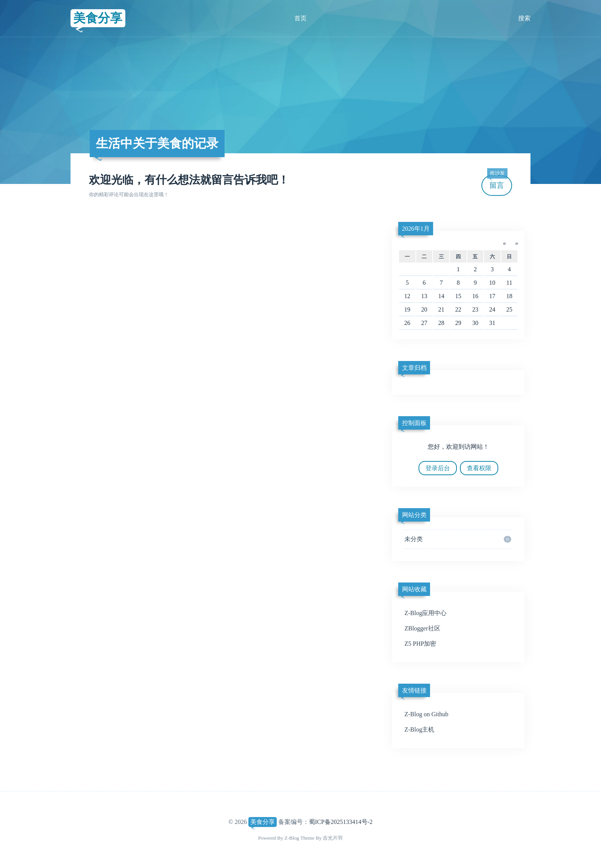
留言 (497, 182)
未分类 (458, 539)
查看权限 (479, 468)
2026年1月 (416, 229)
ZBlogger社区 (422, 628)
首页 (300, 18)
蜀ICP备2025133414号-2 (341, 822)
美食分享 (98, 18)
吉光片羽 (333, 838)
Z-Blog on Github (426, 714)
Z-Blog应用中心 (425, 613)
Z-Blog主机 (419, 729)
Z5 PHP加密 (420, 644)
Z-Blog (292, 838)
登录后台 (438, 468)
